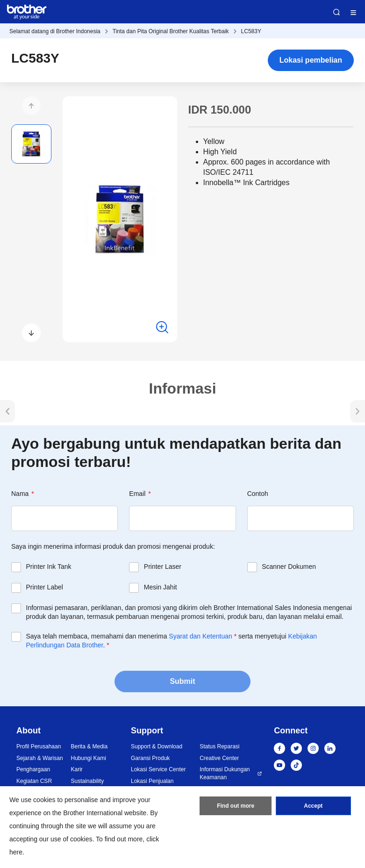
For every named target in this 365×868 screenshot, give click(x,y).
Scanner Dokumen (289, 567)
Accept (313, 806)
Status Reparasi (219, 746)
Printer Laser (163, 567)
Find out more (236, 806)
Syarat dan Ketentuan (200, 636)
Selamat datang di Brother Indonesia (55, 31)
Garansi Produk (150, 758)
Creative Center (219, 758)
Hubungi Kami (89, 758)
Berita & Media (89, 746)
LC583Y (251, 31)
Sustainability (88, 781)
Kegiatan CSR (34, 781)
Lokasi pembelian (311, 60)
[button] (31, 106)
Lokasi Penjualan (152, 781)
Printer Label (45, 587)
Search (336, 12)
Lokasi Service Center (158, 769)
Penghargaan (33, 769)
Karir (77, 769)
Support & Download (157, 746)
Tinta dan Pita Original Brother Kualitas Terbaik (171, 31)
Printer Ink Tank (49, 567)
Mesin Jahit (161, 587)
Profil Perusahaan (39, 746)
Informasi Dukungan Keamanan (225, 773)
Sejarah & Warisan (40, 758)
